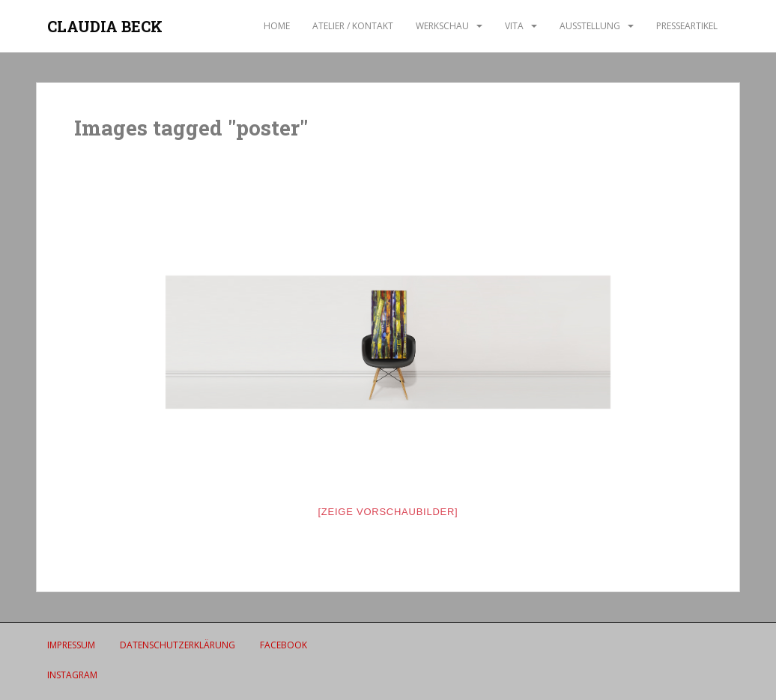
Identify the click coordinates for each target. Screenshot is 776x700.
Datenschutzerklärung (178, 645)
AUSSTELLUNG (590, 26)
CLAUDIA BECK (105, 26)
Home (277, 26)
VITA (514, 26)
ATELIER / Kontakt (353, 26)
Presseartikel (687, 26)
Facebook (284, 645)
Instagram (72, 675)
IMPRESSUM (71, 645)
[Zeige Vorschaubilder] (388, 512)
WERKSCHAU (442, 26)
